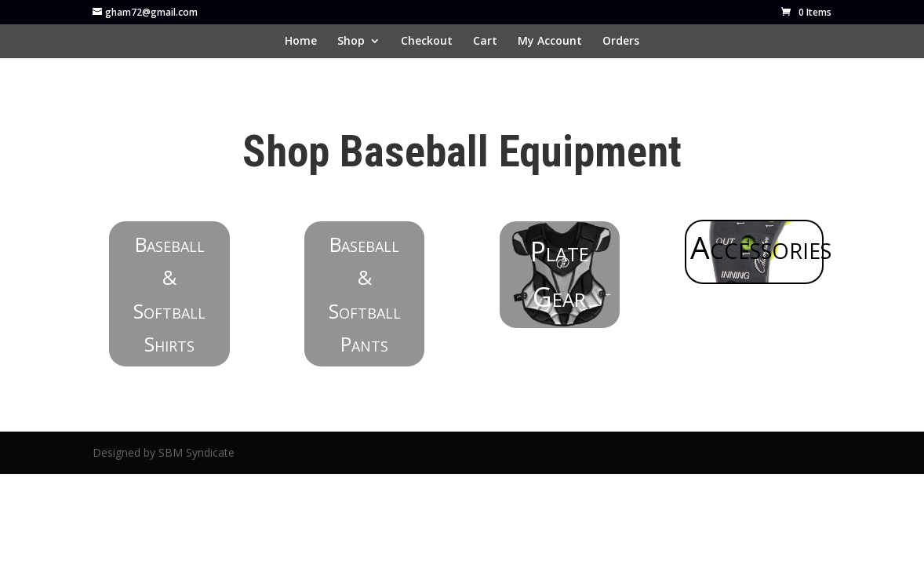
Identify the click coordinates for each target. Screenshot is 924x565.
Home (301, 42)
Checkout (427, 42)
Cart (485, 42)
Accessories (757, 247)
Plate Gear (560, 274)
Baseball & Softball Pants (365, 294)
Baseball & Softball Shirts (169, 294)
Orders (621, 42)
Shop (351, 42)
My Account (550, 42)
